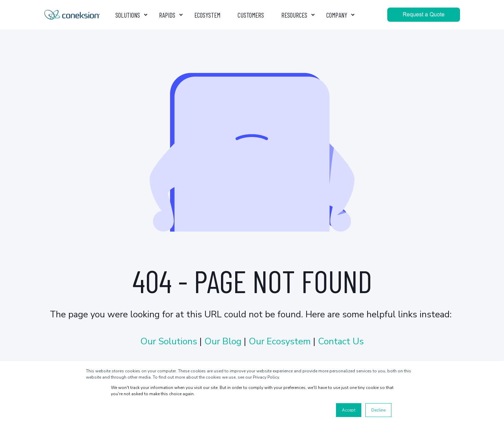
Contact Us (341, 341)
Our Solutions (170, 341)
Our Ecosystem (280, 341)
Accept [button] (349, 410)
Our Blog (223, 341)
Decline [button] (378, 410)
